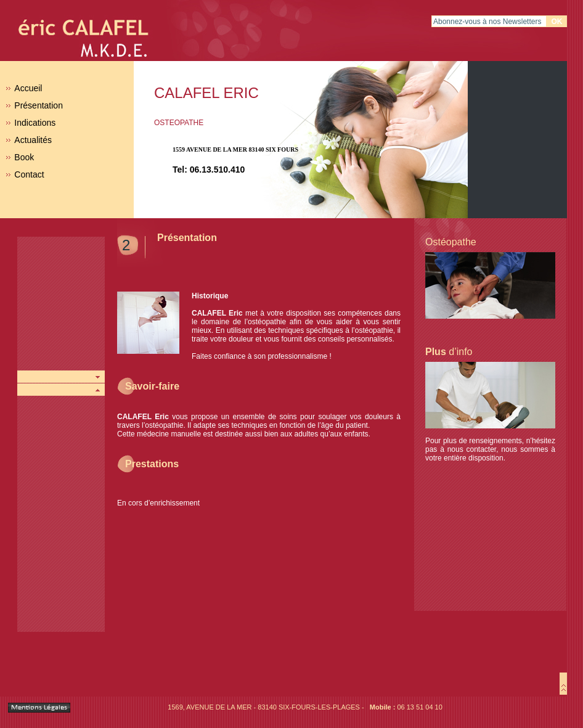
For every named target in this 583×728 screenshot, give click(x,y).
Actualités (33, 140)
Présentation (39, 105)
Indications (35, 123)
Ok (557, 22)
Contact (29, 174)
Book (24, 157)
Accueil (28, 88)
